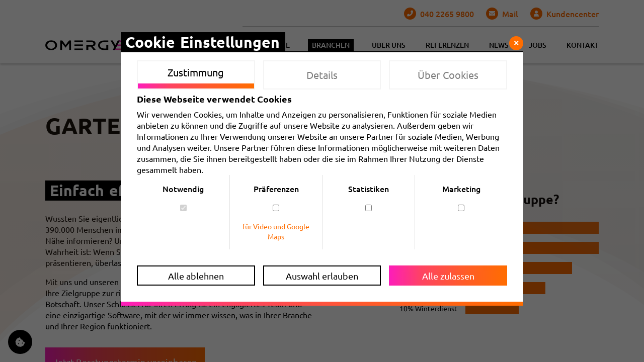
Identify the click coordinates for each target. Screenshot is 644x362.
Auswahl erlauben (322, 276)
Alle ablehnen (196, 276)
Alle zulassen (448, 276)
